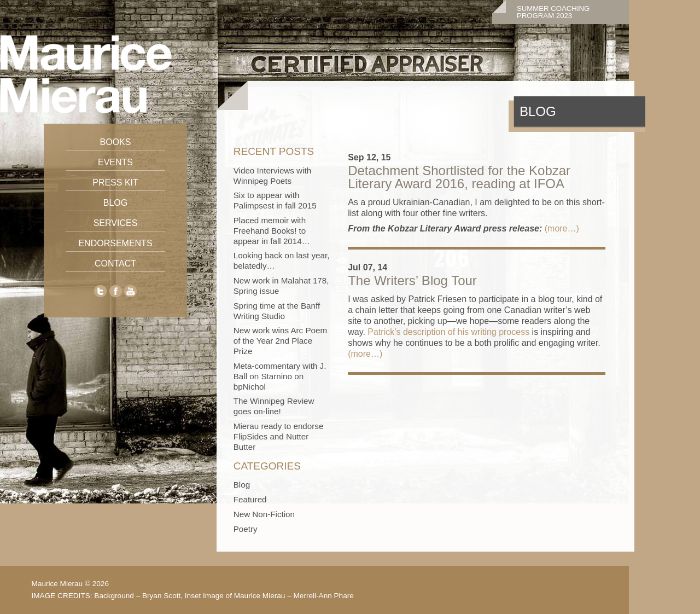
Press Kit (115, 183)
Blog (115, 203)
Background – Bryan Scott (137, 596)
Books (116, 142)
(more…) (562, 228)
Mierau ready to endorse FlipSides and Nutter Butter (279, 436)
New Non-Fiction (264, 514)
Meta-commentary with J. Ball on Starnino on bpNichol (280, 376)
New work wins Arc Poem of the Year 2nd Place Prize (280, 341)
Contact (115, 263)
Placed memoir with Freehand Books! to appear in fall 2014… (272, 231)
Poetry (246, 529)
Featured (250, 499)
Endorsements (115, 243)
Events (115, 162)
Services (116, 223)
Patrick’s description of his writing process (448, 332)
